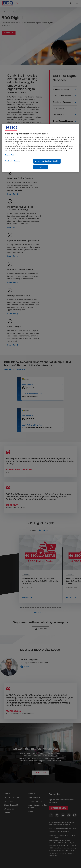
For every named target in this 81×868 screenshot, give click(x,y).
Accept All (41, 167)
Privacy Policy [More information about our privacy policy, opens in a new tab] (10, 155)
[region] (40, 148)
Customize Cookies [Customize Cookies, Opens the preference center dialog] (13, 161)
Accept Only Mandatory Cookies (47, 161)
